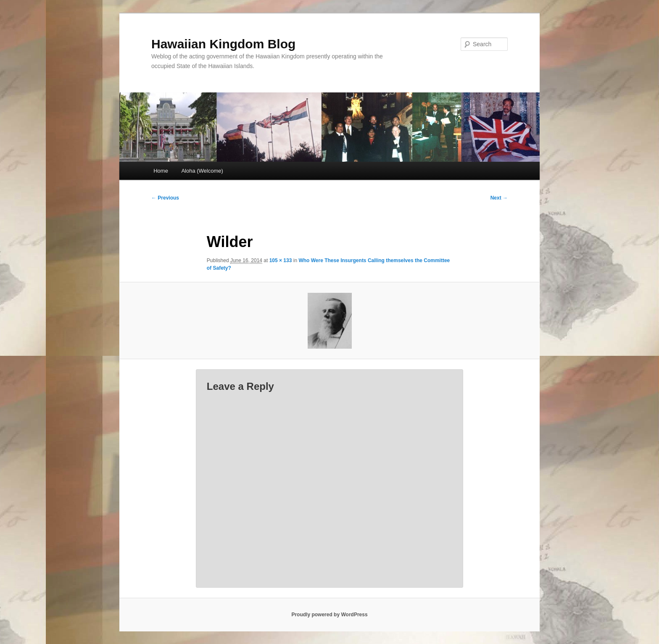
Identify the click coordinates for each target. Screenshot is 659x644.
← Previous (165, 198)
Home (161, 171)
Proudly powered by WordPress (329, 615)
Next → (499, 198)
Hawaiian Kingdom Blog (223, 44)
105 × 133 (281, 260)
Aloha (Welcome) (202, 171)
